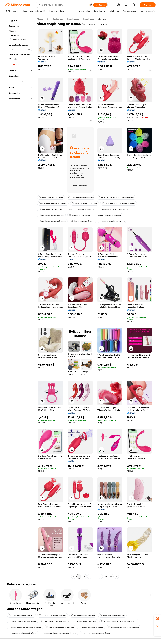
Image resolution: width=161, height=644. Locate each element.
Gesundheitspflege (55, 19)
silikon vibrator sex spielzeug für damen (25, 627)
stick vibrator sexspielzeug (50, 209)
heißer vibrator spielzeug (85, 621)
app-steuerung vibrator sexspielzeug (124, 627)
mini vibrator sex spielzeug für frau (96, 633)
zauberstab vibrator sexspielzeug (81, 209)
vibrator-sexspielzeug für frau (112, 221)
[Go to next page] (116, 576)
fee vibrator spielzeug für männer (23, 633)
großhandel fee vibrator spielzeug (53, 203)
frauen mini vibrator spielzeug (108, 215)
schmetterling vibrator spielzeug (60, 627)
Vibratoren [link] (103, 19)
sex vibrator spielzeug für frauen (52, 221)
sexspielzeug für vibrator (80, 215)
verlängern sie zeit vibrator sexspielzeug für (116, 197)
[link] (158, 618)
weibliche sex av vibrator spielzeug (114, 209)
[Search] (100, 5)
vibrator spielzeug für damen (51, 197)
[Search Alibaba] (63, 5)
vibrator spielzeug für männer (84, 203)
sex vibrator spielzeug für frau (51, 215)
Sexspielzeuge (73, 19)
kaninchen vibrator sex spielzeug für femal (59, 633)
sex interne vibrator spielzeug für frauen (119, 203)
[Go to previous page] (74, 576)
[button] (91, 5)
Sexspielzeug (89, 19)
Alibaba (40, 19)
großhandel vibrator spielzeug (81, 197)
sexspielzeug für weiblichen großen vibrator (119, 621)
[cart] (127, 5)
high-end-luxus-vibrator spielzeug (55, 621)
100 (111, 576)
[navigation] (20, 298)
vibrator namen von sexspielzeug (22, 621)
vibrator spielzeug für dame (83, 221)
